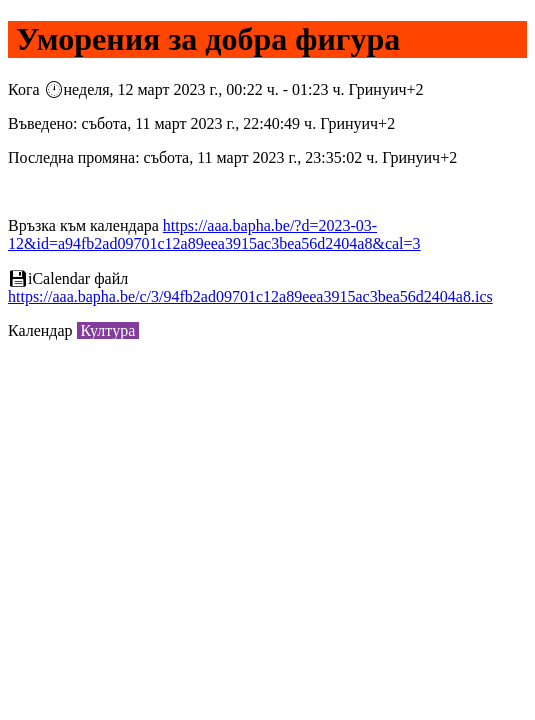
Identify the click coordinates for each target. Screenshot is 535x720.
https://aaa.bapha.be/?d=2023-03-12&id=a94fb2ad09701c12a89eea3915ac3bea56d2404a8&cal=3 (214, 234)
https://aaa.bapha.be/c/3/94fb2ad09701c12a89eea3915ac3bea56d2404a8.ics (250, 296)
